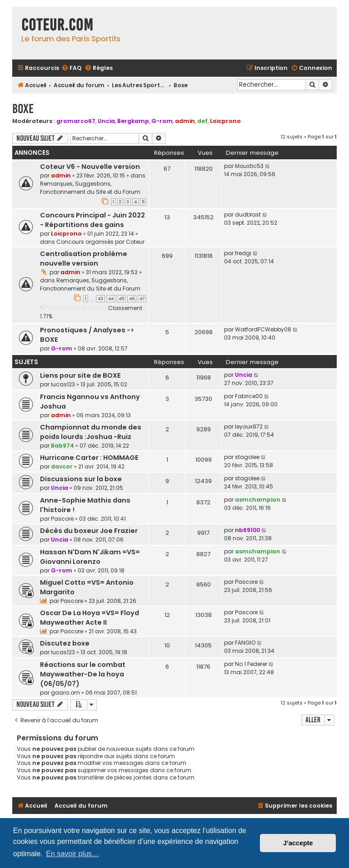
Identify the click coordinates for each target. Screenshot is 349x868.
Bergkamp (133, 121)
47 (142, 299)
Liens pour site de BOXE (80, 375)
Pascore (62, 519)
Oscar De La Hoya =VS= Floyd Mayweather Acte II (90, 618)
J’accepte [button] (298, 843)
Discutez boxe (65, 643)
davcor (62, 466)
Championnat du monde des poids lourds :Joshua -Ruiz (91, 432)
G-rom (162, 121)
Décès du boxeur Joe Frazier (89, 531)
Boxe (23, 109)
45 (121, 299)
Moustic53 (249, 166)
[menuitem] (71, 68)
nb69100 (247, 530)
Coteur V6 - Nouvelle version (90, 167)
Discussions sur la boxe (81, 479)
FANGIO (245, 643)
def (202, 121)
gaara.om (65, 693)
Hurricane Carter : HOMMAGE (89, 458)
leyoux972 (249, 427)
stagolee (247, 457)
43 (100, 299)
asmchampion (258, 500)
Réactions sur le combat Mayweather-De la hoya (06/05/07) (83, 674)
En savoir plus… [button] (72, 854)
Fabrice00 (249, 396)
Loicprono (225, 121)
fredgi (243, 253)
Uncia (106, 121)
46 (132, 299)
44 (111, 299)
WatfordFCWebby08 (263, 329)
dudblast (248, 215)
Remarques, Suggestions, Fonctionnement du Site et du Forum (90, 188)
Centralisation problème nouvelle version (84, 259)
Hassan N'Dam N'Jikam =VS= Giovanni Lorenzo (90, 557)
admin (185, 121)
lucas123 (63, 384)
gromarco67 (76, 121)
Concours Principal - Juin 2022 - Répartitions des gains (92, 220)
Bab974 (62, 446)
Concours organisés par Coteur (100, 242)
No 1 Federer (251, 664)
